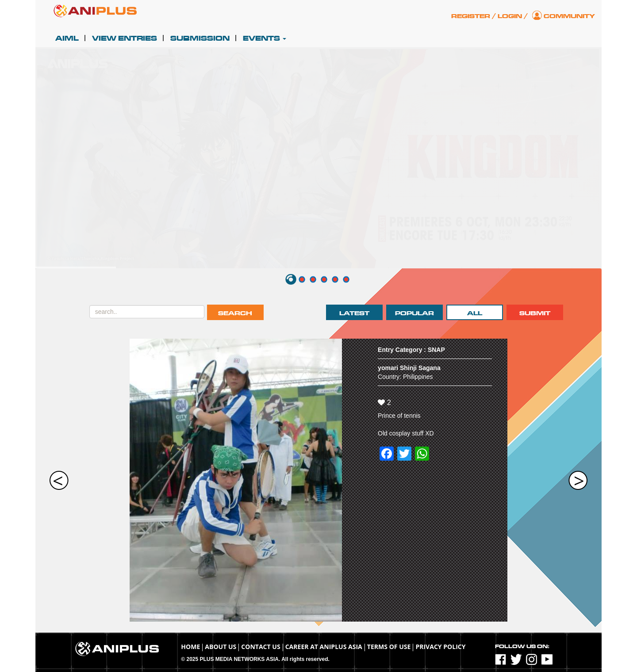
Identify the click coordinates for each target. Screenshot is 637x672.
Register (471, 16)
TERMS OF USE (389, 647)
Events (265, 38)
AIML (67, 38)
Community (569, 16)
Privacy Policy (440, 647)
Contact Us (261, 647)
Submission (200, 38)
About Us (221, 647)
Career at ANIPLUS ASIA (324, 647)
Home (190, 647)
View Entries (125, 38)
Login (510, 16)
